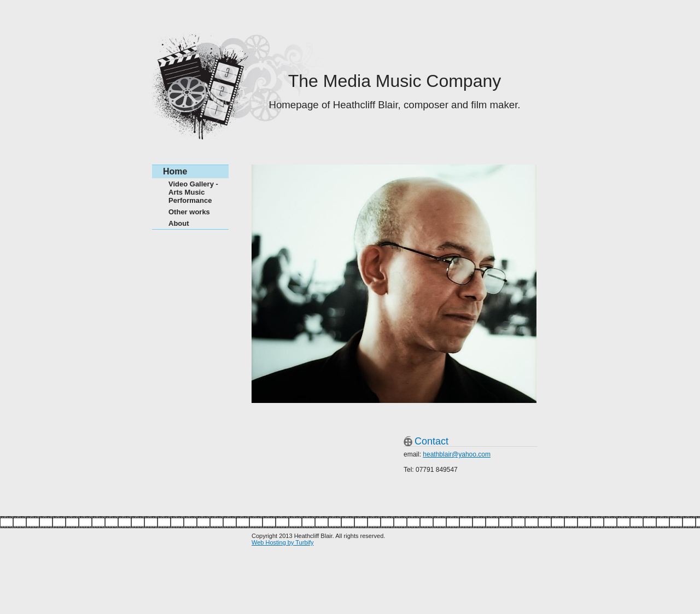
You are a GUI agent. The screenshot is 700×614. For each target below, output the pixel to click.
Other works (189, 212)
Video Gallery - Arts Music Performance (193, 192)
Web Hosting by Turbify (283, 542)
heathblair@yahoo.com (457, 454)
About (179, 223)
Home (175, 171)
